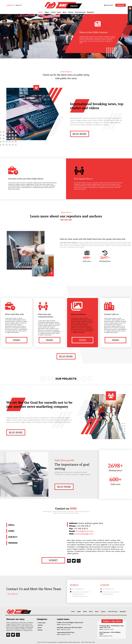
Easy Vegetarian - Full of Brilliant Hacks (110, 633)
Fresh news (42, 623)
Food (101, 636)
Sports (101, 629)
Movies (40, 630)
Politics (40, 625)
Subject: (13, 537)
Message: (13, 543)
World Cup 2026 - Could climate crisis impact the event (111, 627)
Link (43, 265)
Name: (11, 531)
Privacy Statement (51, 642)
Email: (12, 525)
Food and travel (80, 12)
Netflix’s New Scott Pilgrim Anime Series (70, 623)
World (53, 12)
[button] (19, 5)
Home (40, 12)
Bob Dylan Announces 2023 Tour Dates (69, 628)
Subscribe (121, 5)
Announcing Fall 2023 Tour (66, 632)
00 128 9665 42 (78, 589)
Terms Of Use (41, 642)
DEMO (17, 340)
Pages (47, 12)
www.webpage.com (84, 534)
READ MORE (80, 134)
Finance (71, 12)
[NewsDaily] (63, 5)
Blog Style (91, 12)
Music (59, 12)
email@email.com (85, 531)
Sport (65, 12)
